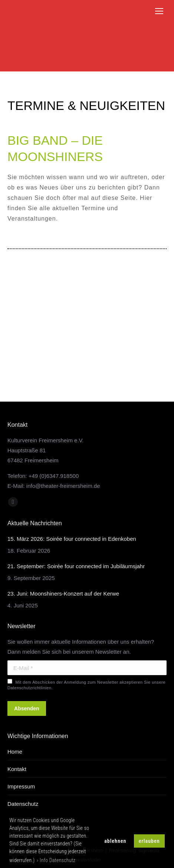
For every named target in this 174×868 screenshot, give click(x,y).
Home (15, 752)
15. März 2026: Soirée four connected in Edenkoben (72, 539)
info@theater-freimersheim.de (63, 486)
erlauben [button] (149, 841)
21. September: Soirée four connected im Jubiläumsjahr (76, 566)
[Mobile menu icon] (159, 11)
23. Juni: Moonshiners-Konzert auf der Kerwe (63, 594)
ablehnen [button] (115, 841)
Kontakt (17, 769)
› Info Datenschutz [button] (56, 860)
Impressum (21, 786)
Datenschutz (23, 804)
